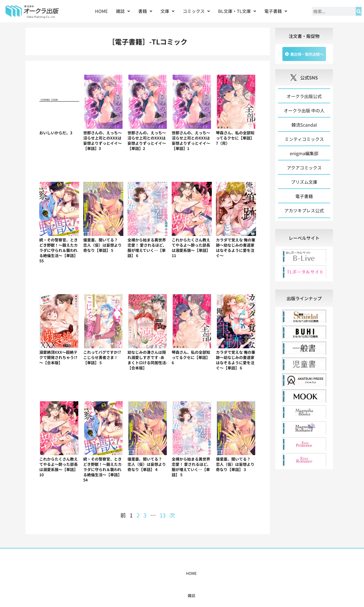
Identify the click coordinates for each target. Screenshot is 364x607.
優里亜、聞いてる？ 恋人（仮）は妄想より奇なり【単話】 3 (235, 464)
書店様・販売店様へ (205, 573)
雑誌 (123, 11)
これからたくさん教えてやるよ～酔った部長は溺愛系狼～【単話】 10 (59, 467)
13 (163, 515)
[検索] (359, 11)
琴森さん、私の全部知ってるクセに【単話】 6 (191, 357)
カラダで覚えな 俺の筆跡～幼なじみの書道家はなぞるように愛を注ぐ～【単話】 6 (236, 360)
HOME (101, 11)
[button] (123, 11)
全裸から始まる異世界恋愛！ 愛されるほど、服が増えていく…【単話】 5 (191, 467)
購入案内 (172, 573)
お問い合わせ (266, 573)
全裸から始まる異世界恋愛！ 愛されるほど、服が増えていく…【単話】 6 (147, 248)
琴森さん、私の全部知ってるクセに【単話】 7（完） (235, 138)
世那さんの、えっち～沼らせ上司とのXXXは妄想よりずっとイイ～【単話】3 (102, 140)
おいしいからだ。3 (56, 133)
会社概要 (239, 573)
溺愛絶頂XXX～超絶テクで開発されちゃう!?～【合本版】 (58, 357)
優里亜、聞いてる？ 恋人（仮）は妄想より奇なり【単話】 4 (147, 464)
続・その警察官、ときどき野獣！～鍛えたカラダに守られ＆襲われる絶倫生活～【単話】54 (102, 469)
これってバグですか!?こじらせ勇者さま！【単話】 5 (102, 357)
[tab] (304, 240)
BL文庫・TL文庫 (237, 11)
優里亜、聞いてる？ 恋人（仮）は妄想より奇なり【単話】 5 (102, 245)
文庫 (167, 11)
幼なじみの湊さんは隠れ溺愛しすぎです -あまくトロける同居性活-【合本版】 (147, 360)
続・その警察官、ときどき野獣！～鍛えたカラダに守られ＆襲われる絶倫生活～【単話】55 (59, 250)
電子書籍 (276, 11)
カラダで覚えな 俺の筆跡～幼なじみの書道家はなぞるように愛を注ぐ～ (236, 248)
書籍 (145, 11)
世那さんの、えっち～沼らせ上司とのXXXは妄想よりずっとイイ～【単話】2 (147, 140)
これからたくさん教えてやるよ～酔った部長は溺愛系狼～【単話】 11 (191, 248)
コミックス (196, 11)
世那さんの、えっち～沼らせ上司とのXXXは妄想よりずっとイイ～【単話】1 (191, 140)
